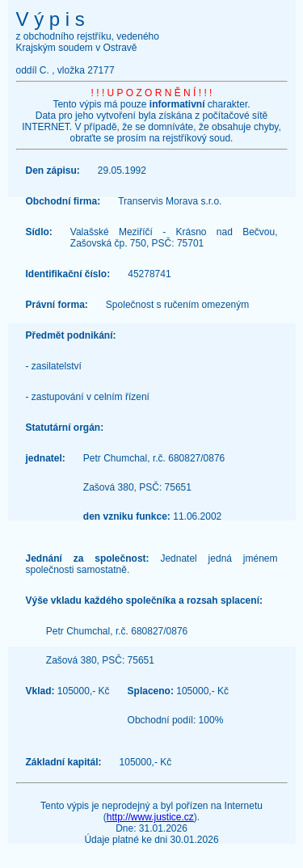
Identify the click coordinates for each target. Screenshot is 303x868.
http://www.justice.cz (150, 817)
